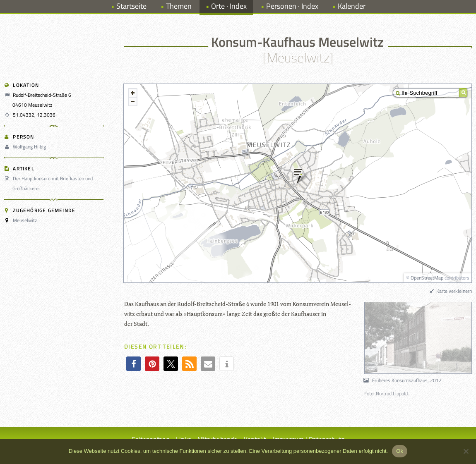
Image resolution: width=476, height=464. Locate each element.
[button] (133, 364)
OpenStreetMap (427, 278)
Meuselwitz (25, 220)
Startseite (131, 6)
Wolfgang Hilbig (26, 147)
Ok (400, 451)
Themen (179, 6)
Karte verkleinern (450, 291)
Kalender (352, 6)
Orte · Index (229, 6)
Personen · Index (292, 6)
